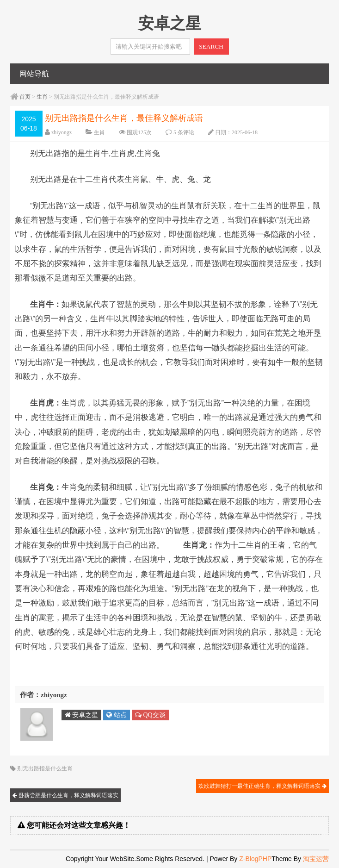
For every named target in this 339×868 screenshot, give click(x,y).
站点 (117, 715)
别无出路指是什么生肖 (45, 768)
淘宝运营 (316, 859)
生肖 (42, 97)
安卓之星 (82, 715)
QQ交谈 (150, 715)
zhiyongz (62, 132)
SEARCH (211, 47)
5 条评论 (184, 132)
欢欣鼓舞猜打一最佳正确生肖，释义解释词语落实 (262, 786)
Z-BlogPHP (255, 859)
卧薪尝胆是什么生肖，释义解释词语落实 (65, 795)
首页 (25, 97)
